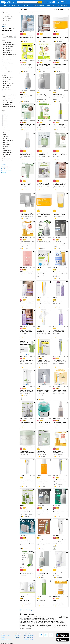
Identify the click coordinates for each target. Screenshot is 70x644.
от (4, 37)
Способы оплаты (5, 169)
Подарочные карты (62, 5)
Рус (54, 2)
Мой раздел (46, 3)
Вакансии (17, 637)
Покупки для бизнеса (7, 171)
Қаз (51, 2)
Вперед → (32, 610)
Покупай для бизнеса (38, 5)
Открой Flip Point (50, 5)
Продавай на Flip (26, 5)
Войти (45, 2)
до (10, 37)
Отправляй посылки (14, 5)
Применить (15, 37)
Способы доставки (6, 167)
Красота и (8, 28)
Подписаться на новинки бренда (61, 9)
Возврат (3, 637)
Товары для (7, 30)
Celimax (4, 26)
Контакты (4, 173)
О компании (18, 634)
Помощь (3, 634)
